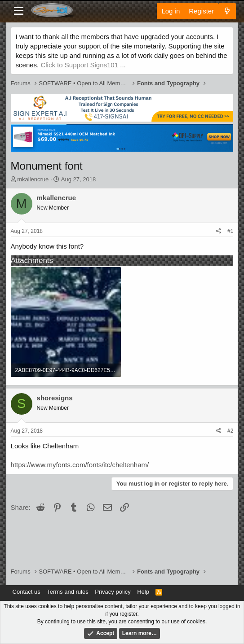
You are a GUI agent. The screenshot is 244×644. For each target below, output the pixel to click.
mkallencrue (33, 179)
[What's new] (227, 11)
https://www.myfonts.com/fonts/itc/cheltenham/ (80, 465)
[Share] (219, 231)
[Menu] (19, 11)
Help (143, 592)
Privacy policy (113, 592)
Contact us (27, 592)
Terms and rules (67, 592)
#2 (230, 431)
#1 (230, 231)
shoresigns (55, 398)
